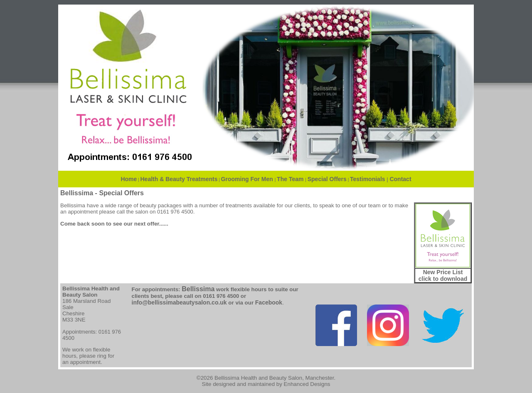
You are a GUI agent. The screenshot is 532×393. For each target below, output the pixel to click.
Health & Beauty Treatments (179, 179)
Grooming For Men (248, 179)
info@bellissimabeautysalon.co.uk (179, 302)
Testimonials (368, 179)
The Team (291, 179)
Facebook (269, 302)
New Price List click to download (443, 275)
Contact (400, 179)
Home (129, 179)
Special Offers (327, 179)
